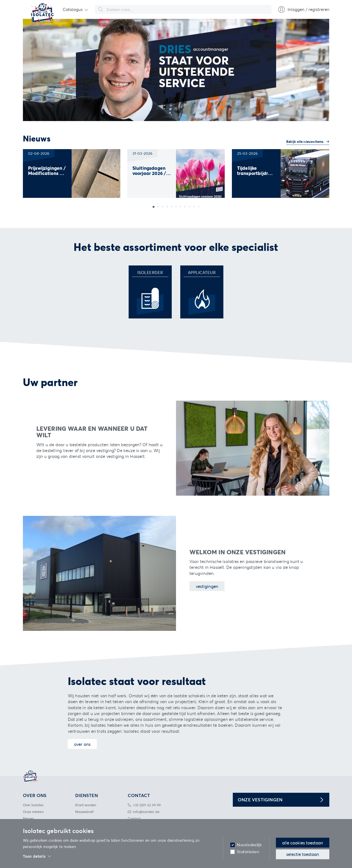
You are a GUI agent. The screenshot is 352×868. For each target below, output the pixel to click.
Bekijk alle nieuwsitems (305, 141)
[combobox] (183, 9)
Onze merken (33, 812)
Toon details (37, 856)
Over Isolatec (33, 805)
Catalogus (73, 9)
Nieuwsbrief (84, 812)
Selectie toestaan (303, 854)
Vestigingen (207, 586)
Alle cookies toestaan (303, 843)
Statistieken (248, 852)
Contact (134, 818)
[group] (72, 173)
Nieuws (29, 818)
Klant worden (86, 805)
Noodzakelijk (249, 845)
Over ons (82, 744)
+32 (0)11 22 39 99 (147, 805)
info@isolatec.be (146, 812)
